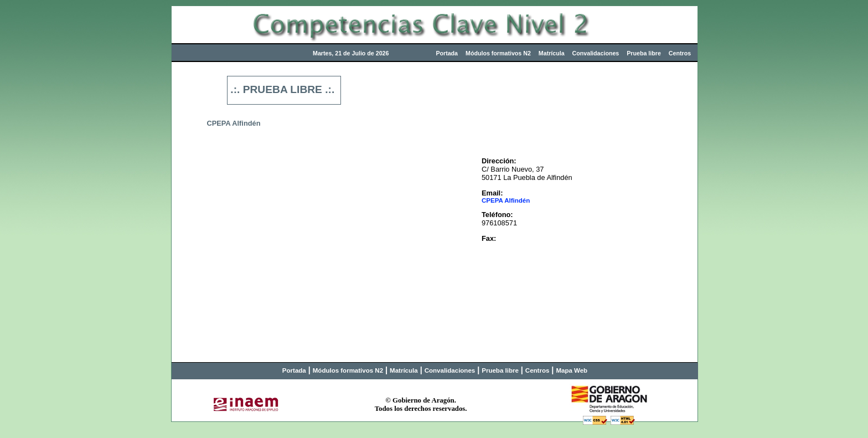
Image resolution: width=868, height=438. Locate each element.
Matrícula (552, 53)
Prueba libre (644, 53)
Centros (680, 53)
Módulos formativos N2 (498, 53)
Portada (447, 53)
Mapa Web (572, 370)
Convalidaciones (596, 53)
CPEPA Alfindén (506, 200)
